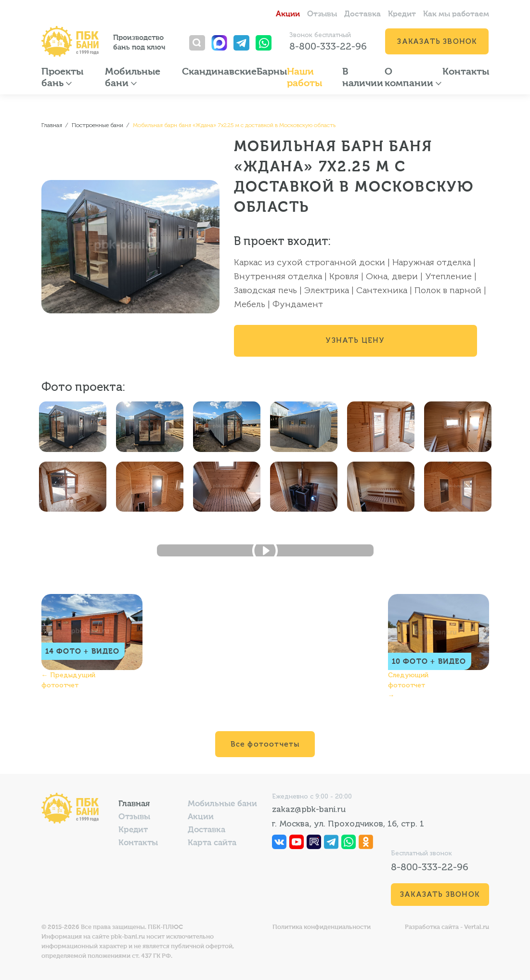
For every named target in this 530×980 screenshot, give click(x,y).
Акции (288, 14)
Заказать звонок (437, 41)
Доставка (362, 14)
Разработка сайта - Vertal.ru (447, 927)
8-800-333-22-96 (328, 46)
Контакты (466, 72)
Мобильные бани (222, 804)
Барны (272, 72)
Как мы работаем (456, 14)
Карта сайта (212, 843)
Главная (134, 804)
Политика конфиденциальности (322, 927)
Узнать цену (355, 340)
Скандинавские (219, 72)
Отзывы (322, 14)
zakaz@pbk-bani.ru (309, 809)
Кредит (402, 14)
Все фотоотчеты (265, 744)
